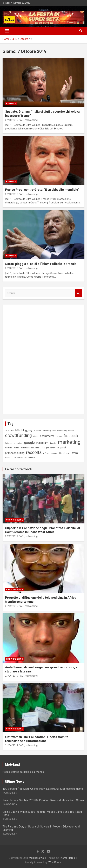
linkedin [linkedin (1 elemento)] (53, 443)
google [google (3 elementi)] (29, 443)
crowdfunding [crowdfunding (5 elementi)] (18, 435)
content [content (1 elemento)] (71, 431)
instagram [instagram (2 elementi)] (42, 443)
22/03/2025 (9, 834)
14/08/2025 (9, 793)
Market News (36, 858)
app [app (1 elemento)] (12, 431)
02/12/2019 (12, 536)
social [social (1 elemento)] (8, 458)
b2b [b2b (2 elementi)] (18, 430)
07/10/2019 (12, 120)
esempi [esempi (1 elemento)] (59, 436)
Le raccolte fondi (18, 469)
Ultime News (15, 781)
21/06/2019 (12, 676)
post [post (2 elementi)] (63, 447)
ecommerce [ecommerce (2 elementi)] (47, 436)
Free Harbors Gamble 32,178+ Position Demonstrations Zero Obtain (43, 800)
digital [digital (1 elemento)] (36, 436)
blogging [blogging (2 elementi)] (27, 430)
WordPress (55, 862)
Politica (11, 104)
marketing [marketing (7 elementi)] (69, 442)
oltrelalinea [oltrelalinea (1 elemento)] (40, 448)
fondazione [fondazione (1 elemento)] (18, 443)
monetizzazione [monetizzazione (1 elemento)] (27, 448)
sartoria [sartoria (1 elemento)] (54, 453)
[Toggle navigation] (7, 31)
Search (78, 293)
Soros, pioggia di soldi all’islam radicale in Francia (41, 264)
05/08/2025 (9, 819)
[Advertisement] (31, 359)
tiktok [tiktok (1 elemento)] (14, 458)
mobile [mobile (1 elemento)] (17, 448)
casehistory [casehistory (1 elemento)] (62, 431)
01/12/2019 (12, 606)
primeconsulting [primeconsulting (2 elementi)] (15, 453)
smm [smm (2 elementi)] (75, 453)
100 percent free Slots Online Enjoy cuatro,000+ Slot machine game (43, 789)
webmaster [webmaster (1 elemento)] (22, 458)
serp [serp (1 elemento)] (68, 453)
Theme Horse (67, 858)
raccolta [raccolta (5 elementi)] (34, 452)
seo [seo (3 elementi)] (62, 453)
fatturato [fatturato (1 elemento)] (9, 443)
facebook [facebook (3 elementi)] (71, 436)
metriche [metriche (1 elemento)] (9, 448)
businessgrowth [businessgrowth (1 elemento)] (49, 431)
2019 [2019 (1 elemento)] (7, 431)
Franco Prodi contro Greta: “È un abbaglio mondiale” (42, 190)
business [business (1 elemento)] (37, 431)
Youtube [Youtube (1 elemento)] (32, 458)
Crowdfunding (15, 520)
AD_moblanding (29, 120)
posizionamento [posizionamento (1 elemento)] (53, 448)
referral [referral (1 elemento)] (46, 453)
